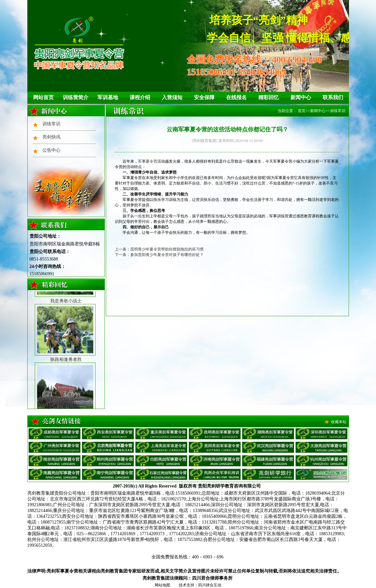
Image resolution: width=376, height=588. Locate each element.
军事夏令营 (148, 161)
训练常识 (51, 124)
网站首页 (43, 97)
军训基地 (108, 97)
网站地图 (162, 585)
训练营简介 (76, 97)
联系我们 (333, 97)
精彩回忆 (269, 97)
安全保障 (204, 97)
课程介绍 (140, 97)
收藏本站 (339, 422)
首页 (302, 111)
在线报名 (236, 97)
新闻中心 (301, 97)
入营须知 (172, 97)
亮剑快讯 (51, 137)
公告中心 (51, 150)
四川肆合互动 (210, 585)
